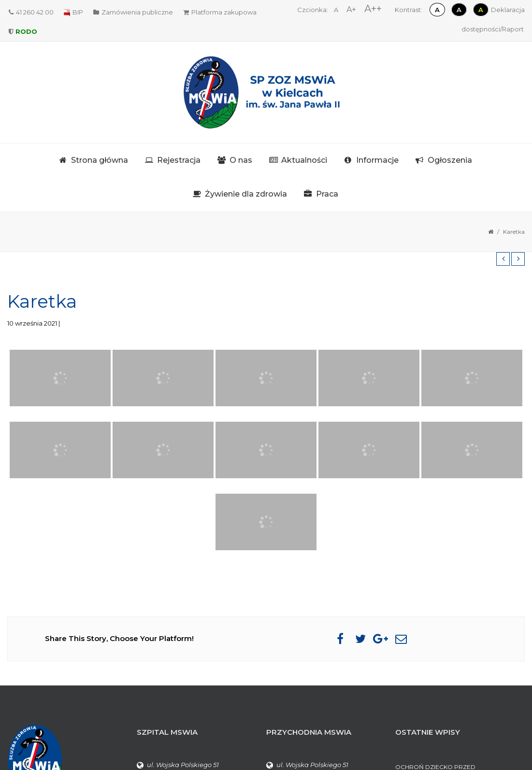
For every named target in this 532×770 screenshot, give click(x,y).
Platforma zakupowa (220, 12)
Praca (327, 194)
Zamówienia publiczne (133, 12)
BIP (73, 12)
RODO (23, 31)
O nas (241, 160)
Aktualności (304, 160)
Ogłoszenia (450, 160)
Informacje (377, 160)
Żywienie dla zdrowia (246, 194)
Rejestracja (179, 160)
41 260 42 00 (31, 12)
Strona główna (100, 160)
